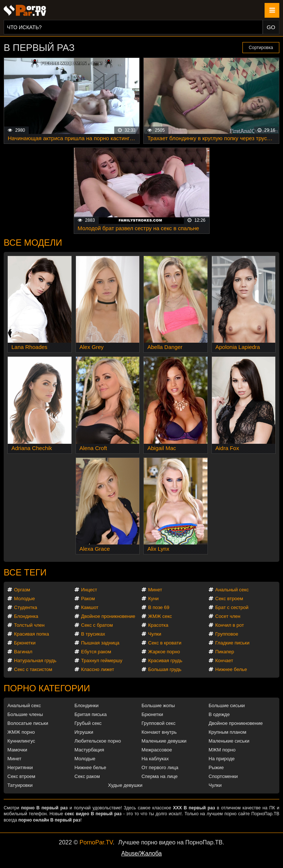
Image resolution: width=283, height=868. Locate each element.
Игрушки (84, 732)
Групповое (227, 634)
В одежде (219, 714)
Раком (88, 599)
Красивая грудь (165, 660)
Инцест (89, 590)
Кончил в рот (230, 625)
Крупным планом (227, 732)
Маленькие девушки (164, 741)
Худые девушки (125, 785)
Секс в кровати (165, 643)
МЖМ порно (222, 750)
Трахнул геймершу (102, 660)
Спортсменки (223, 776)
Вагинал (23, 652)
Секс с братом (97, 625)
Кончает (224, 660)
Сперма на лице (160, 776)
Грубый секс (88, 723)
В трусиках (93, 634)
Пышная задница (100, 643)
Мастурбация (89, 750)
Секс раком (87, 776)
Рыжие (216, 767)
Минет (155, 590)
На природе (222, 759)
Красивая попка (32, 634)
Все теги (25, 572)
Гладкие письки (232, 643)
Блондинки (87, 706)
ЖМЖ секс (160, 616)
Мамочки (17, 750)
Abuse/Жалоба (141, 853)
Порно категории (47, 688)
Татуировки (20, 785)
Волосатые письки (28, 723)
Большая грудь (165, 669)
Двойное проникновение (108, 616)
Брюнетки (25, 643)
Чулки (155, 634)
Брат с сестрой (232, 607)
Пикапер (225, 652)
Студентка (26, 607)
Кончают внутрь (159, 732)
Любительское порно (98, 741)
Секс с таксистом (33, 669)
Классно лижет (98, 669)
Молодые (25, 599)
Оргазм (22, 590)
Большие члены (25, 714)
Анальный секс (232, 590)
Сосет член (228, 616)
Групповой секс (158, 723)
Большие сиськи (227, 706)
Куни (153, 599)
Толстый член (29, 625)
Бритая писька (91, 714)
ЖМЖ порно (21, 732)
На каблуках (155, 759)
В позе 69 (159, 607)
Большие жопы (158, 706)
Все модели (33, 243)
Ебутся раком (96, 652)
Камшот (90, 607)
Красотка (158, 625)
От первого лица (160, 767)
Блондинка (26, 616)
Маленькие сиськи (229, 741)
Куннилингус (21, 741)
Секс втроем (229, 599)
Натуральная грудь (35, 660)
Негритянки (20, 767)
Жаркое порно (164, 652)
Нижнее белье (231, 669)
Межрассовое (157, 750)
